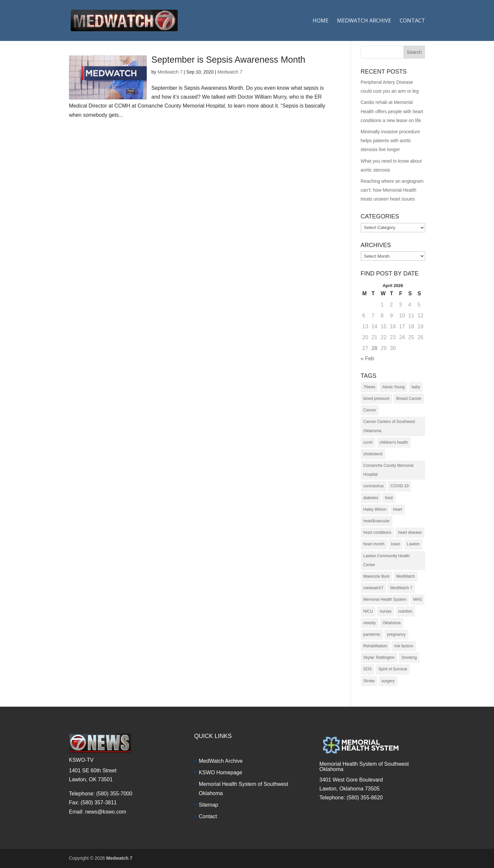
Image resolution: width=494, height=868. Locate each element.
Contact (412, 21)
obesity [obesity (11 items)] (370, 623)
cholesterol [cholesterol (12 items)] (373, 454)
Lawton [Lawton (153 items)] (413, 544)
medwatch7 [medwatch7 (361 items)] (373, 588)
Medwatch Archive (364, 21)
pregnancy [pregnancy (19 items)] (396, 634)
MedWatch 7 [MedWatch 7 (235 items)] (401, 588)
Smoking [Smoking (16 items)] (409, 658)
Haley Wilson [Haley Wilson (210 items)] (375, 509)
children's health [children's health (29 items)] (394, 442)
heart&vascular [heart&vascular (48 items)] (377, 521)
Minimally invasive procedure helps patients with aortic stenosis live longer (390, 141)
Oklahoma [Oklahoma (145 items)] (392, 623)
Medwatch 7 (170, 72)
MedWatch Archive (221, 761)
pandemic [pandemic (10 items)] (372, 634)
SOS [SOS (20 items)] (368, 669)
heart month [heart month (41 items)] (374, 544)
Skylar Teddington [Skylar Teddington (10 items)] (379, 658)
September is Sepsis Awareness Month (228, 60)
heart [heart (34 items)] (398, 509)
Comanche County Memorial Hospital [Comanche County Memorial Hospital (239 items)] (388, 470)
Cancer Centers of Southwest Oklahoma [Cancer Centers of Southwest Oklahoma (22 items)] (389, 426)
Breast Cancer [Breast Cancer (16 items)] (409, 399)
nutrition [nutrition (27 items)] (405, 611)
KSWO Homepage (221, 772)
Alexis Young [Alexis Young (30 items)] (394, 387)
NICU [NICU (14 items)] (368, 611)
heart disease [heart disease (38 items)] (410, 532)
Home (321, 21)
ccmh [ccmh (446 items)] (368, 442)
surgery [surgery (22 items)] (388, 681)
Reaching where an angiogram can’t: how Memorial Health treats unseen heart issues (392, 190)
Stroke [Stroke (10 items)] (369, 681)
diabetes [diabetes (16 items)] (371, 498)
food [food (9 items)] (389, 498)
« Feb (368, 358)
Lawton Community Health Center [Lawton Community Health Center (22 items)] (387, 560)
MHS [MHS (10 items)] (418, 599)
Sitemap (209, 805)
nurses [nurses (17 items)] (386, 611)
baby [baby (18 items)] (416, 387)
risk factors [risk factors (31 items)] (404, 646)
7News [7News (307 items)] (370, 387)
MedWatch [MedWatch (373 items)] (405, 576)
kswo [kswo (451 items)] (396, 544)
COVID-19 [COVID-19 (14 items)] (400, 486)
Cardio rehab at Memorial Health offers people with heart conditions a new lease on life (392, 111)
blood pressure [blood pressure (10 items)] (376, 399)
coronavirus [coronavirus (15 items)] (374, 486)
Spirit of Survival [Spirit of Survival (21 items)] (393, 669)
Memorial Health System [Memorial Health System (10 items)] (385, 599)
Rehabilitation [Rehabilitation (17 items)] (375, 646)
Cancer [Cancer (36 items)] (370, 410)
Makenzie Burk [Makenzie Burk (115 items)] (376, 576)
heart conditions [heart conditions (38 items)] (377, 532)
